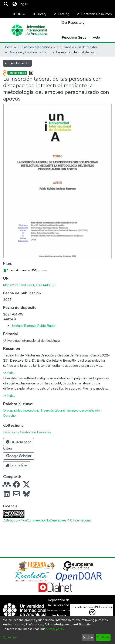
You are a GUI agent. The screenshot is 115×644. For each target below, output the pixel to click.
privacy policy (55, 629)
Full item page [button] (19, 442)
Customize (10, 637)
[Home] (29, 30)
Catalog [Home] (61, 14)
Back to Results (17, 63)
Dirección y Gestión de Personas (30, 52)
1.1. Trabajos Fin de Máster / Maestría (78, 47)
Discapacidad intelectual (21, 410)
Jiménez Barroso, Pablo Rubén (34, 326)
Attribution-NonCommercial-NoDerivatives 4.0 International (47, 520)
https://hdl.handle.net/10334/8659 (29, 285)
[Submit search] (6, 4)
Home (8, 47)
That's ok (103, 637)
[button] (19, 456)
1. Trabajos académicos (35, 47)
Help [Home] (96, 38)
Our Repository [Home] (73, 23)
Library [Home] (39, 14)
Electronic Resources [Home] (94, 14)
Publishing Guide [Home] (74, 38)
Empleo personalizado (84, 410)
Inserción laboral (53, 410)
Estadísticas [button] (17, 465)
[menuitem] (15, 4)
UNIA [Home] (18, 14)
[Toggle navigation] (41, 4)
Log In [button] (23, 4)
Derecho (9, 416)
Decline (88, 637)
